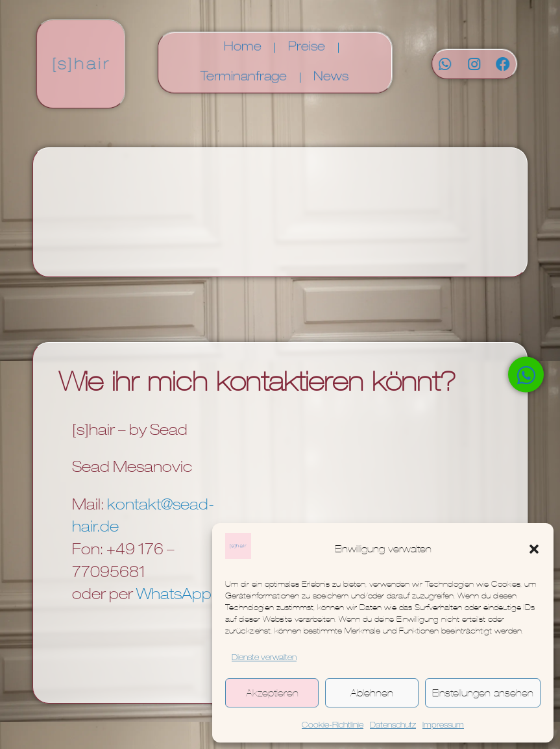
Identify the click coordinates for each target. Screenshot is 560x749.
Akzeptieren (272, 693)
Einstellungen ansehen (483, 693)
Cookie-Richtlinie (333, 726)
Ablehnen (372, 693)
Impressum (443, 726)
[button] (534, 549)
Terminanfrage (244, 74)
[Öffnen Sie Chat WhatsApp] (526, 375)
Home (243, 44)
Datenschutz (393, 726)
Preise (307, 44)
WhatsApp (174, 596)
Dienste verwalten (264, 658)
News (331, 74)
